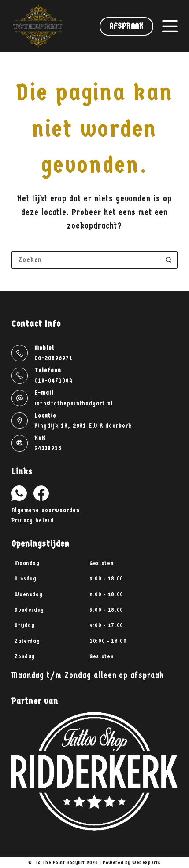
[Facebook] (41, 493)
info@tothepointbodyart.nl (74, 403)
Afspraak (126, 26)
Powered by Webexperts (132, 863)
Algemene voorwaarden (46, 510)
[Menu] (170, 26)
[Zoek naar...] (86, 260)
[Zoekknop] (169, 260)
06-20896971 (53, 358)
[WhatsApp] (19, 493)
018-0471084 (53, 381)
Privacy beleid (33, 520)
